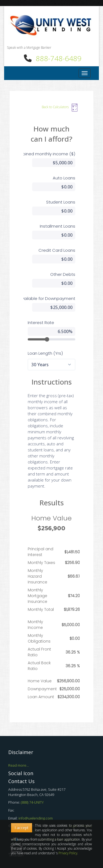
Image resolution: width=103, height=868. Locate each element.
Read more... (19, 765)
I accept (22, 828)
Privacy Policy (68, 853)
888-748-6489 (59, 58)
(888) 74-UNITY (32, 802)
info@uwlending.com (36, 818)
